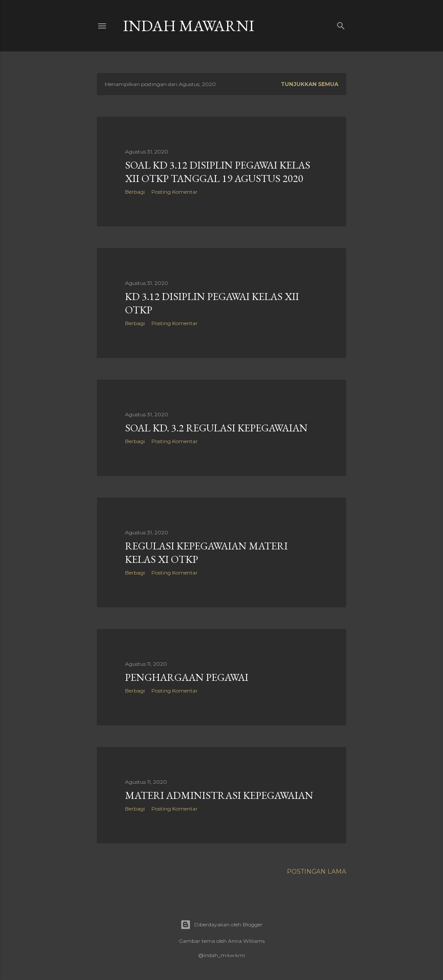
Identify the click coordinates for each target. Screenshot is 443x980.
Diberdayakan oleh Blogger (221, 925)
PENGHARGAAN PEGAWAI (187, 677)
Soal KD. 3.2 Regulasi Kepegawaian (216, 428)
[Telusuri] (341, 24)
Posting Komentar (175, 192)
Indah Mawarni (189, 26)
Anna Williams (246, 941)
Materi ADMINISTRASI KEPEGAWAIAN (219, 795)
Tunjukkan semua (310, 84)
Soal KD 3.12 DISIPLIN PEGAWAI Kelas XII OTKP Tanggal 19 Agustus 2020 (218, 172)
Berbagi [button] (135, 192)
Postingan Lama (316, 871)
